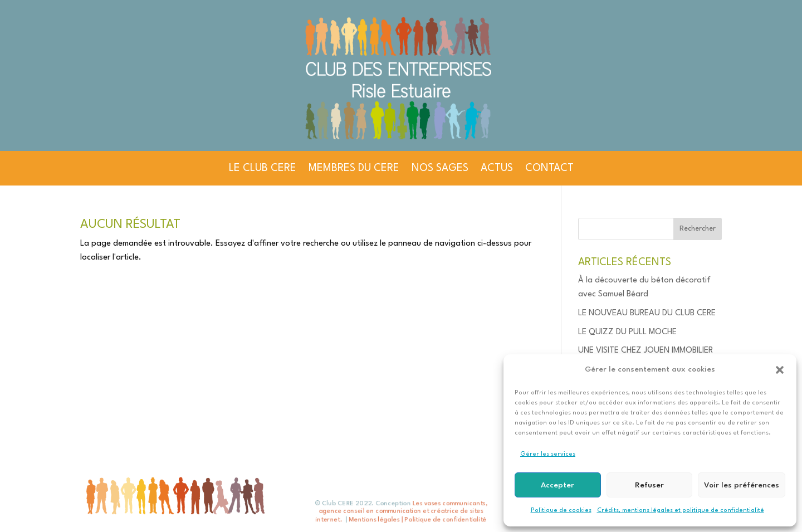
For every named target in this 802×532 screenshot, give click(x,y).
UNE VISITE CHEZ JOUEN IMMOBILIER (645, 351)
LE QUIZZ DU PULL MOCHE (627, 332)
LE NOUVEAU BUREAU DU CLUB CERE (647, 313)
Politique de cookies (561, 511)
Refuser (649, 485)
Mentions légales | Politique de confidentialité (417, 519)
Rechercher (698, 229)
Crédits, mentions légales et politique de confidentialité (681, 511)
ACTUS (497, 168)
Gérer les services (548, 454)
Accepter (558, 485)
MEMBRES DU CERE (354, 168)
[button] (780, 370)
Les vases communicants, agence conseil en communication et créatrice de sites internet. (401, 512)
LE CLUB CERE (263, 168)
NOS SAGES (440, 168)
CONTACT (549, 168)
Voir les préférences (742, 485)
